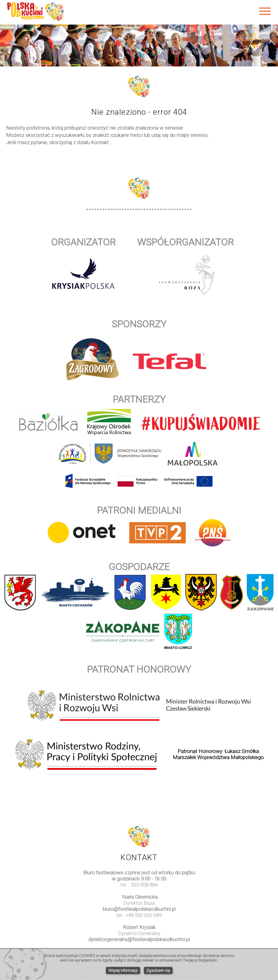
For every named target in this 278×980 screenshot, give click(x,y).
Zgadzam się (158, 970)
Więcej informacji (123, 970)
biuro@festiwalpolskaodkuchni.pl (139, 909)
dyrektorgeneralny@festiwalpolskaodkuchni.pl (139, 939)
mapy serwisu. (193, 135)
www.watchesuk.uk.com (139, 945)
